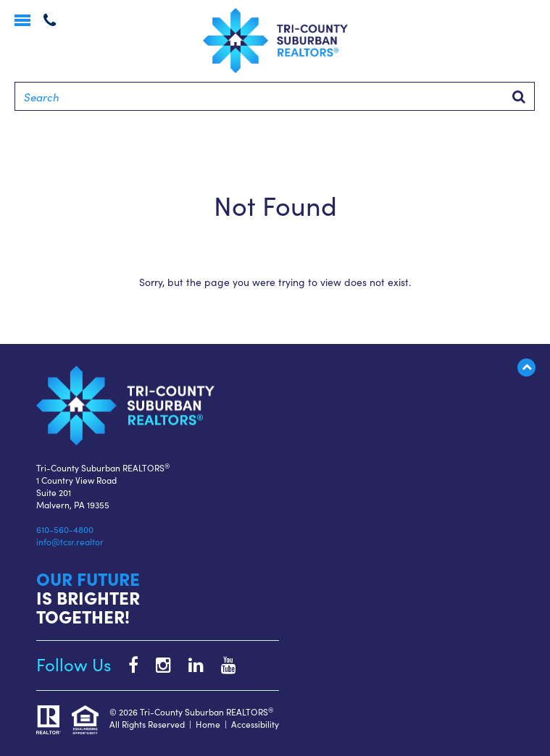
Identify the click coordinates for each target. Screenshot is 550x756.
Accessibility (255, 724)
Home (208, 724)
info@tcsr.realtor (70, 541)
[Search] (275, 96)
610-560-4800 (65, 529)
